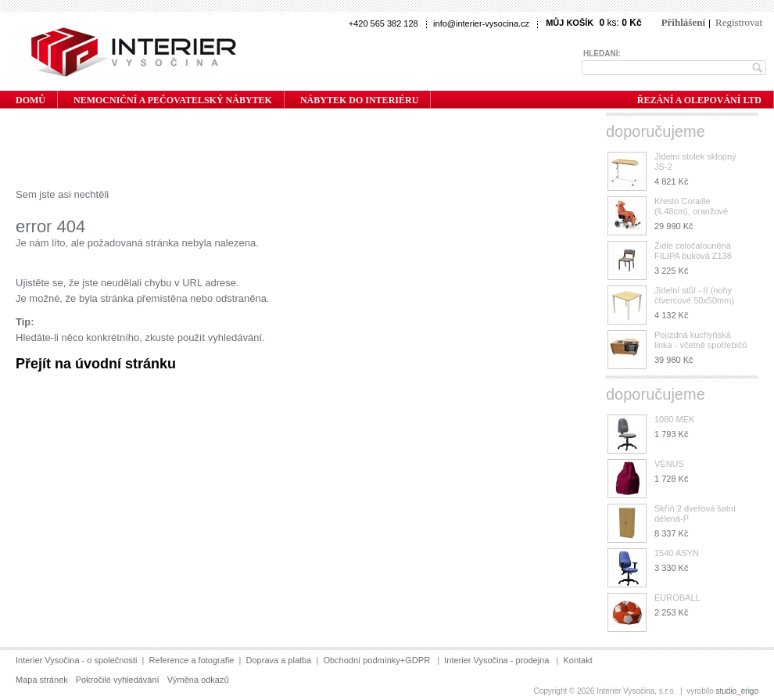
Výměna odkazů (198, 680)
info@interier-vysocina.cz (481, 23)
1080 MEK (674, 419)
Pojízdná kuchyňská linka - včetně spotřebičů (701, 340)
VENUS (669, 464)
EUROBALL (677, 598)
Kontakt (577, 660)
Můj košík (570, 23)
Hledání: (602, 54)
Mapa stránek (42, 680)
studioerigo (738, 691)
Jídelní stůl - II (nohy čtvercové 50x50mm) (694, 295)
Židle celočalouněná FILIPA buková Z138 (693, 251)
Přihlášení (683, 22)
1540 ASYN (677, 553)
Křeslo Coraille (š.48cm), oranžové (691, 206)
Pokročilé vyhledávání (118, 680)
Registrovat (739, 22)
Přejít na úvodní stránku (96, 364)
